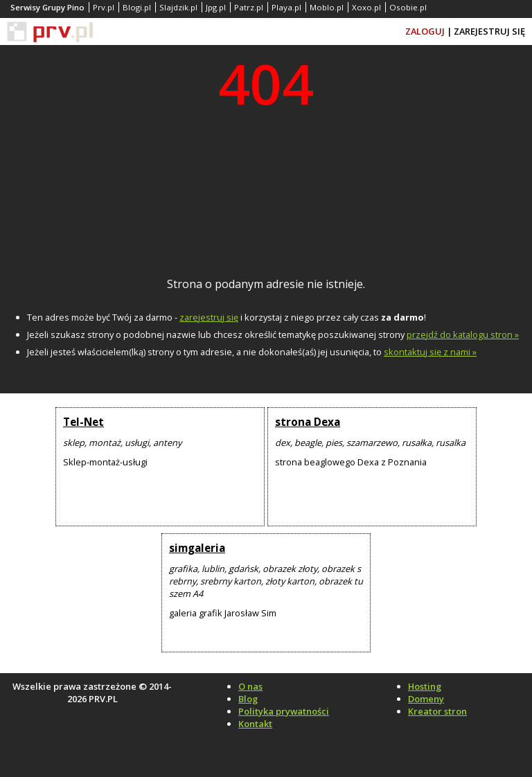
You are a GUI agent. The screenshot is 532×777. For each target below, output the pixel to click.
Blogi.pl (137, 7)
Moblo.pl (327, 7)
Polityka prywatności (284, 711)
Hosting (425, 686)
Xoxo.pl (366, 7)
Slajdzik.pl (178, 7)
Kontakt (255, 724)
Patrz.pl (249, 7)
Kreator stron (437, 711)
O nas (250, 686)
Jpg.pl (216, 7)
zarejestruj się (209, 317)
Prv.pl (104, 7)
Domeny (426, 699)
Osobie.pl (408, 7)
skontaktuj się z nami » (430, 352)
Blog (248, 699)
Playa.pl (286, 7)
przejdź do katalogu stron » (463, 334)
